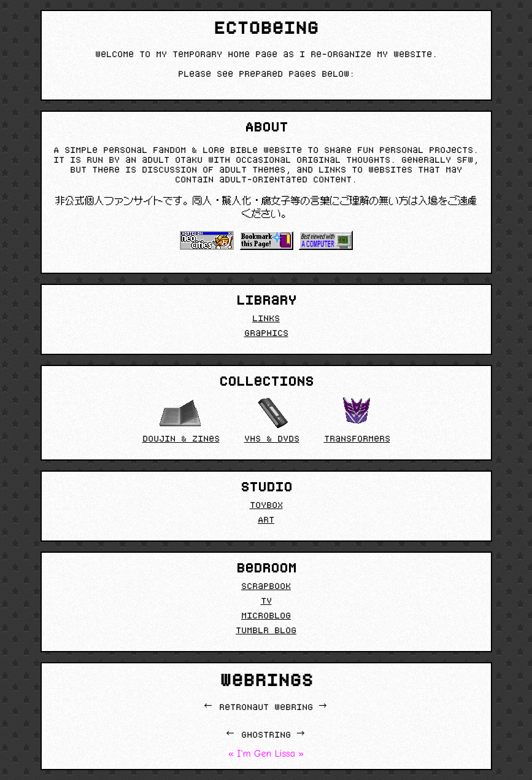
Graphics (266, 334)
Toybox (266, 506)
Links (266, 319)
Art (266, 521)
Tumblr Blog (266, 631)
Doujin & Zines (181, 420)
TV (266, 602)
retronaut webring (266, 708)
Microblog (266, 617)
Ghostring (266, 736)
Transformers (357, 420)
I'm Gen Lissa (266, 754)
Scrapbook (266, 587)
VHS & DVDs (272, 420)
